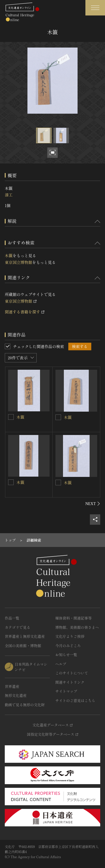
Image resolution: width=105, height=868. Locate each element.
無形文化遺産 (16, 695)
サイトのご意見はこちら (75, 700)
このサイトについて (72, 673)
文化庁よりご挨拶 (70, 636)
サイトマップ (66, 691)
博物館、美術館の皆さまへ (77, 627)
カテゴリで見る (17, 627)
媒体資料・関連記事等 (74, 618)
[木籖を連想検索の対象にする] (11, 417)
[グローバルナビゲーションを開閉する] (95, 8)
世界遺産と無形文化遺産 (25, 636)
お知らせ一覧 (66, 655)
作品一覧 (12, 618)
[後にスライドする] (93, 504)
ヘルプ (61, 664)
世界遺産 (12, 686)
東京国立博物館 (18, 262)
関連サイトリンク (70, 682)
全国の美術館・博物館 (23, 646)
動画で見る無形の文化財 (25, 705)
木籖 (9, 255)
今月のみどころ (68, 646)
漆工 (9, 195)
